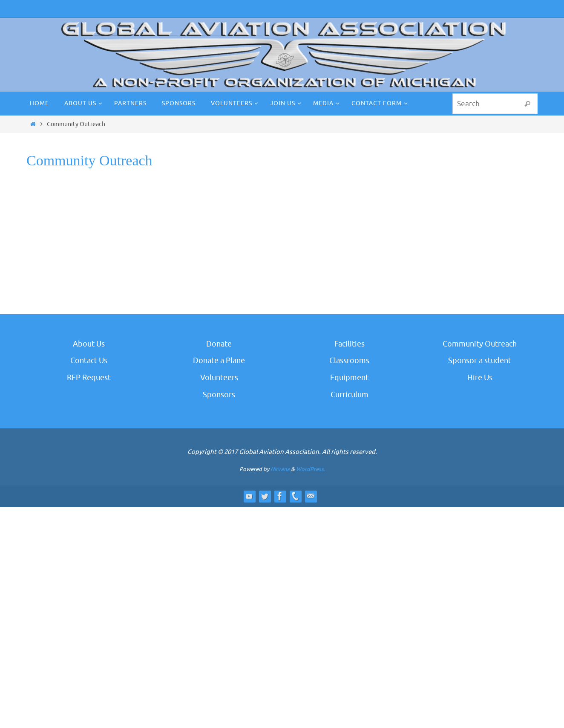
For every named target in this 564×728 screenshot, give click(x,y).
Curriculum (350, 395)
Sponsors (219, 395)
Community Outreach (480, 344)
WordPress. (311, 469)
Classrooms (349, 361)
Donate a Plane (219, 361)
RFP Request (89, 378)
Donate (219, 344)
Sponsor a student (480, 361)
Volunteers (219, 378)
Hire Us (480, 378)
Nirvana (280, 469)
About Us (89, 344)
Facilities (350, 344)
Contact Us (89, 361)
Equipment (349, 378)
